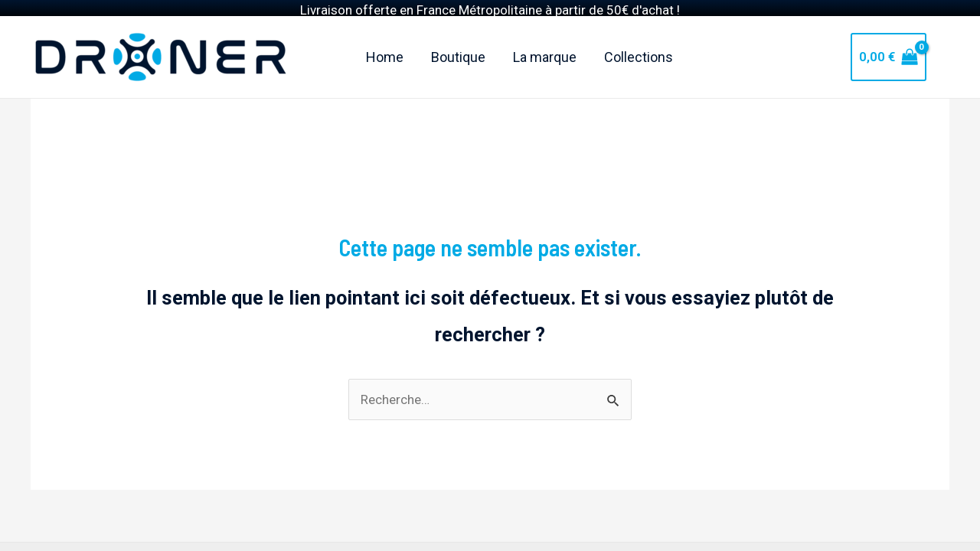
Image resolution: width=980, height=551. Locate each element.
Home (385, 42)
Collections (639, 42)
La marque (545, 42)
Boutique (458, 42)
